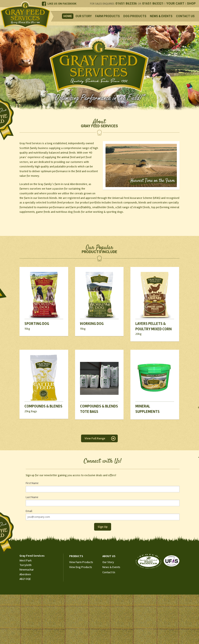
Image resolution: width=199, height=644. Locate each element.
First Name (32, 483)
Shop (191, 4)
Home (68, 16)
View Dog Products (81, 567)
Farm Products (107, 16)
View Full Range (95, 438)
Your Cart (175, 4)
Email (29, 511)
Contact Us (185, 16)
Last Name (32, 497)
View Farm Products (81, 562)
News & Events (161, 16)
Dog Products (135, 16)
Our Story (84, 16)
